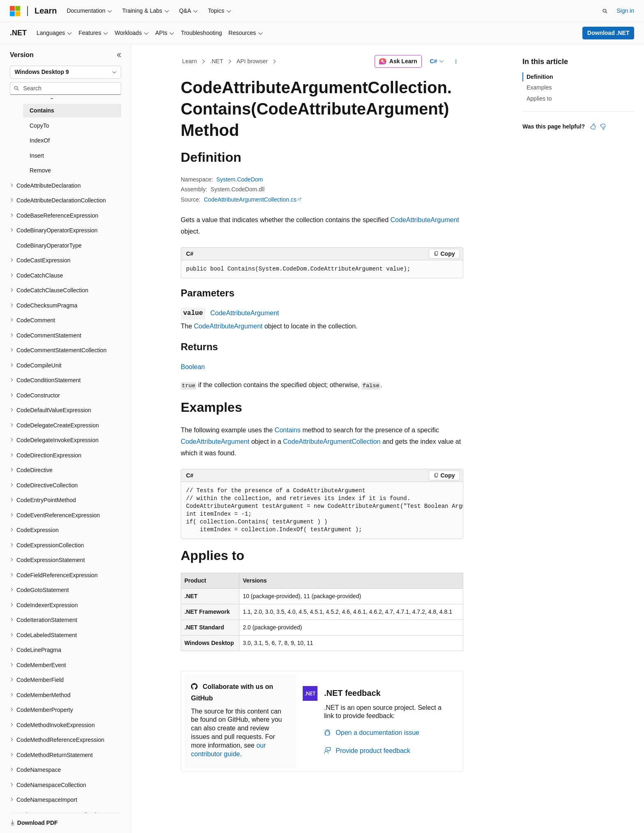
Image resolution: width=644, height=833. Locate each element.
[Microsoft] (15, 11)
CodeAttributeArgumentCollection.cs (250, 200)
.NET (217, 61)
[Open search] (605, 11)
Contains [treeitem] (42, 110)
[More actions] (456, 62)
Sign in (625, 11)
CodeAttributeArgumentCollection (332, 442)
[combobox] (66, 72)
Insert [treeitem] (37, 156)
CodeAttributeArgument (425, 220)
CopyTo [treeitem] (39, 126)
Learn (190, 61)
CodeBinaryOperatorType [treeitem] (49, 246)
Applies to (539, 99)
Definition (540, 77)
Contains (288, 430)
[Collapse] (119, 55)
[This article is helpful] (593, 126)
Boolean (193, 367)
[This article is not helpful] (603, 126)
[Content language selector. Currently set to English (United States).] (49, 818)
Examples (539, 87)
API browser (252, 61)
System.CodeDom (240, 179)
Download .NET (608, 33)
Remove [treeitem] (40, 170)
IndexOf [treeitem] (40, 140)
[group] (322, 511)
